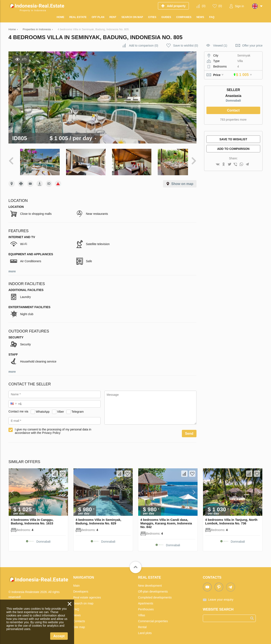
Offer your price (252, 46)
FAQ (76, 607)
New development (150, 583)
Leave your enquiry (221, 597)
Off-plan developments (153, 589)
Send (189, 431)
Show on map (182, 182)
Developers (81, 589)
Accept (59, 636)
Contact (233, 110)
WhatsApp (43, 409)
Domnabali (233, 101)
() (204, 6)
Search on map (83, 601)
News (77, 613)
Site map (79, 625)
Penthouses (146, 607)
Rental (142, 625)
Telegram (78, 409)
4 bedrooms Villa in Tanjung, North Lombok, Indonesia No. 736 (231, 519)
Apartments (146, 601)
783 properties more (233, 120)
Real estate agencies (87, 595)
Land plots (145, 631)
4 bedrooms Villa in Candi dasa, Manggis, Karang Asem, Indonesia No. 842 (166, 521)
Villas (142, 613)
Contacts (79, 619)
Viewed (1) (220, 46)
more (12, 269)
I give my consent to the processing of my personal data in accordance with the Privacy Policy (53, 429)
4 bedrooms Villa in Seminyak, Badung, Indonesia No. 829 (98, 519)
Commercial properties (153, 619)
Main (76, 583)
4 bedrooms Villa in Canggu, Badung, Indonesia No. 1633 (32, 519)
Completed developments (155, 595)
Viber (61, 409)
